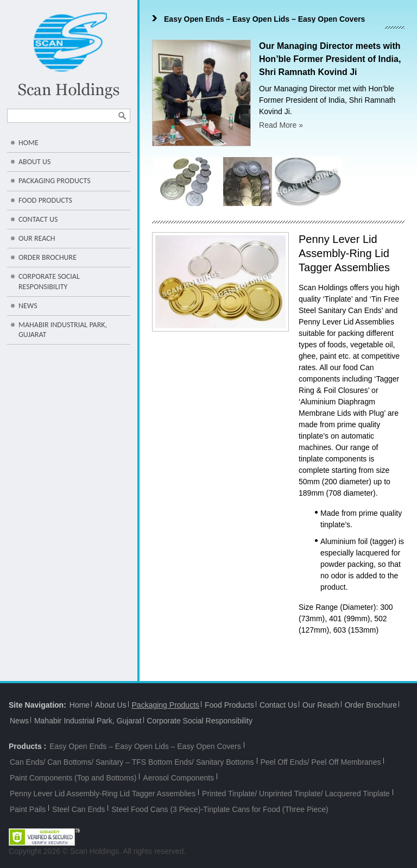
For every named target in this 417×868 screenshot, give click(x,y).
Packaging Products (55, 181)
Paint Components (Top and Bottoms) (73, 778)
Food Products (45, 200)
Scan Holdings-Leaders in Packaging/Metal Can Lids (69, 56)
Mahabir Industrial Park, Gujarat (63, 330)
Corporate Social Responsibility (49, 281)
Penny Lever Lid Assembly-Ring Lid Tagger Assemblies (103, 794)
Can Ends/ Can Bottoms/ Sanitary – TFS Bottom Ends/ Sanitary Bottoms (132, 762)
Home (29, 143)
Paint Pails (28, 809)
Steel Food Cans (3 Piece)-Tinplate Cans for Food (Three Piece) (220, 809)
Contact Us (38, 219)
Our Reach (37, 238)
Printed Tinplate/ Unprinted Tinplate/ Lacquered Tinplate (296, 794)
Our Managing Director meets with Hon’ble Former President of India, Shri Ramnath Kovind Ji (330, 59)
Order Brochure (48, 257)
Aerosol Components (178, 778)
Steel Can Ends (78, 809)
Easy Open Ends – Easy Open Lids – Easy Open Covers (264, 19)
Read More (281, 125)
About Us (34, 162)
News (28, 306)
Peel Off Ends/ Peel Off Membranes (320, 762)
